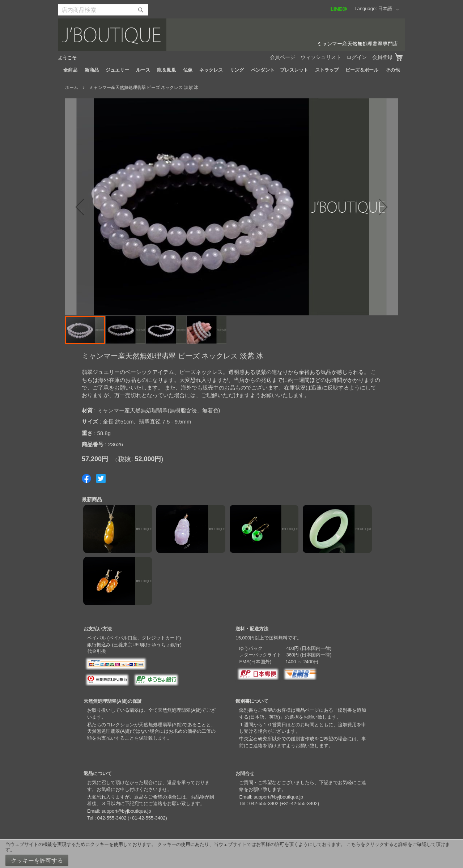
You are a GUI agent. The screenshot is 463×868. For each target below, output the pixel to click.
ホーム (72, 88)
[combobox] (103, 10)
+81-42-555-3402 (147, 818)
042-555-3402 (112, 818)
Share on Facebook (86, 478)
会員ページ (283, 57)
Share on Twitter (101, 478)
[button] (390, 9)
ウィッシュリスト (321, 57)
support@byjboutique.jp (126, 811)
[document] (231, 854)
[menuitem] (70, 70)
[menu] (231, 70)
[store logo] (231, 35)
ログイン (357, 57)
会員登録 (382, 57)
